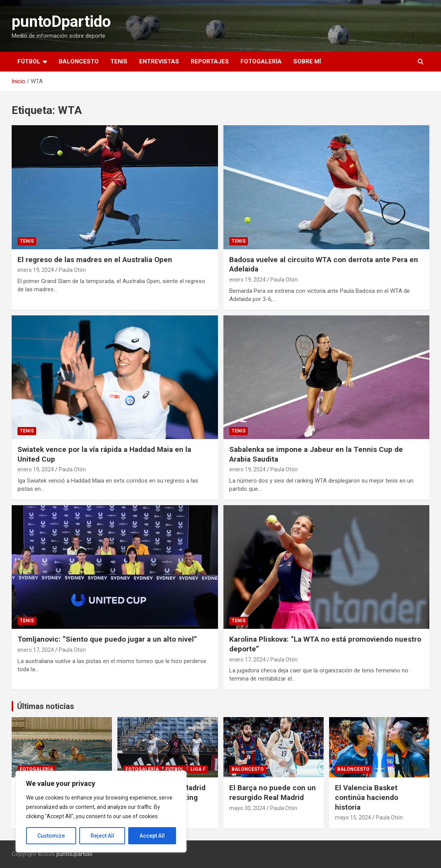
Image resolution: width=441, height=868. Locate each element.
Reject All (102, 836)
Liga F (198, 769)
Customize (51, 836)
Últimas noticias (46, 706)
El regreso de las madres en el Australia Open (95, 260)
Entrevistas (159, 61)
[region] (101, 812)
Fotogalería (261, 61)
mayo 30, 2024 (247, 808)
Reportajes (210, 61)
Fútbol (29, 61)
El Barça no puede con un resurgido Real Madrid (273, 793)
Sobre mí (307, 61)
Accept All (152, 836)
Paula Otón (72, 270)
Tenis (119, 61)
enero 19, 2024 (36, 270)
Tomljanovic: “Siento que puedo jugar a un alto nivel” (107, 639)
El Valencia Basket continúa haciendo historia (367, 797)
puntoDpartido (61, 22)
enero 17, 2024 (36, 650)
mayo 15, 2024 (353, 817)
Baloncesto (79, 61)
